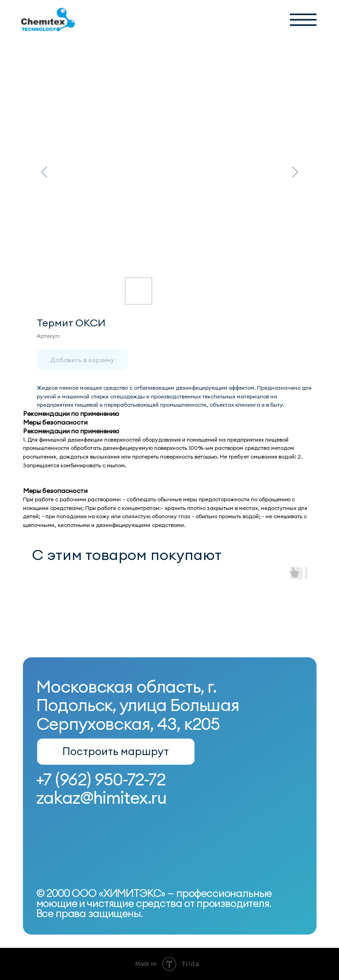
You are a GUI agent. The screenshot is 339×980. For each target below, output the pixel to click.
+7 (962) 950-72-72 (101, 779)
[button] (303, 20)
